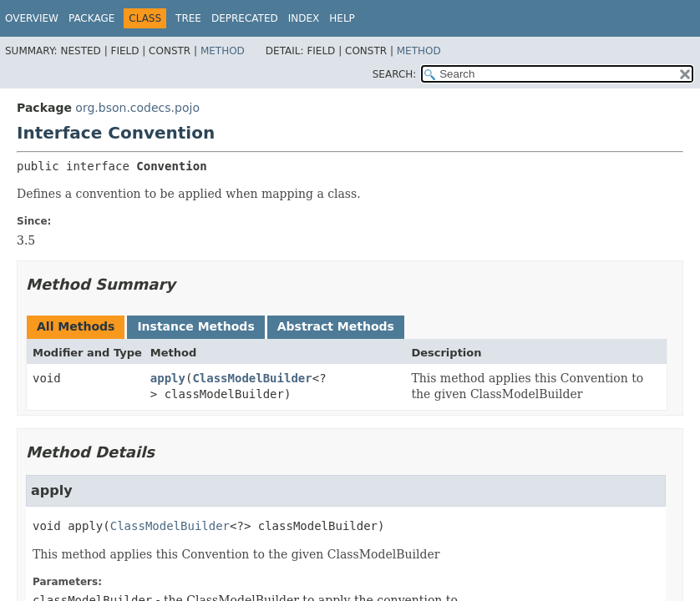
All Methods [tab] (76, 326)
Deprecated (245, 18)
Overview (32, 18)
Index (304, 18)
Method (223, 51)
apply (168, 378)
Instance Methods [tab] (195, 326)
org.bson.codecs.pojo (137, 108)
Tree (188, 18)
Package (91, 18)
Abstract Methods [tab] (336, 326)
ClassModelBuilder (252, 378)
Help (342, 18)
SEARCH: (395, 74)
